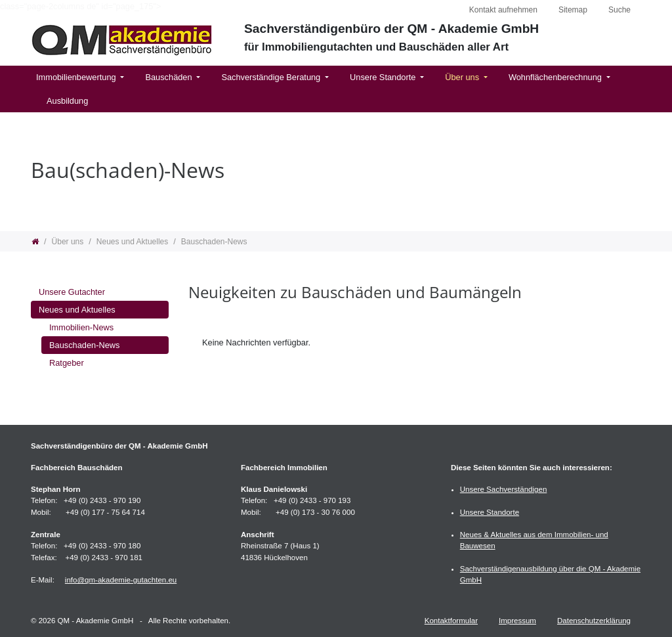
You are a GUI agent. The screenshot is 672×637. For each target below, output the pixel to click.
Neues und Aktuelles (77, 310)
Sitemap (573, 10)
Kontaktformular (451, 621)
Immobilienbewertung (77, 77)
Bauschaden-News (84, 345)
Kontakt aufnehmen (503, 10)
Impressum (517, 621)
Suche (619, 10)
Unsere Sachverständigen (504, 489)
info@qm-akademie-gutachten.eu (121, 580)
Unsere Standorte (384, 77)
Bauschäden (170, 77)
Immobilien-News (81, 327)
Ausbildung (67, 101)
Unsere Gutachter (72, 292)
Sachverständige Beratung (272, 77)
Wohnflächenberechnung (556, 77)
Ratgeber (67, 363)
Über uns (463, 77)
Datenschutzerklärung (594, 621)
